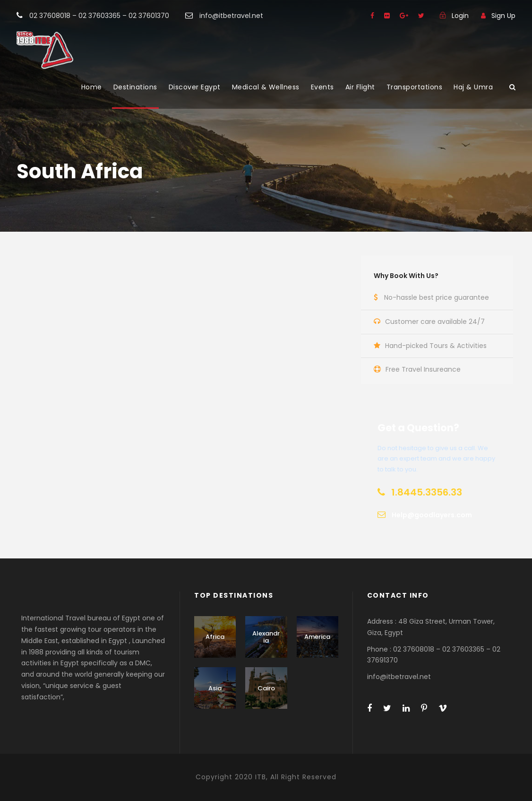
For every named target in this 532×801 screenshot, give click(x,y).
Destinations (135, 87)
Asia (215, 688)
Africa (215, 637)
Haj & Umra (473, 87)
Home (92, 87)
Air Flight (360, 87)
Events (322, 87)
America (317, 637)
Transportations (415, 87)
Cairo (266, 688)
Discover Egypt (195, 87)
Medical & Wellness (266, 87)
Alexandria (266, 637)
